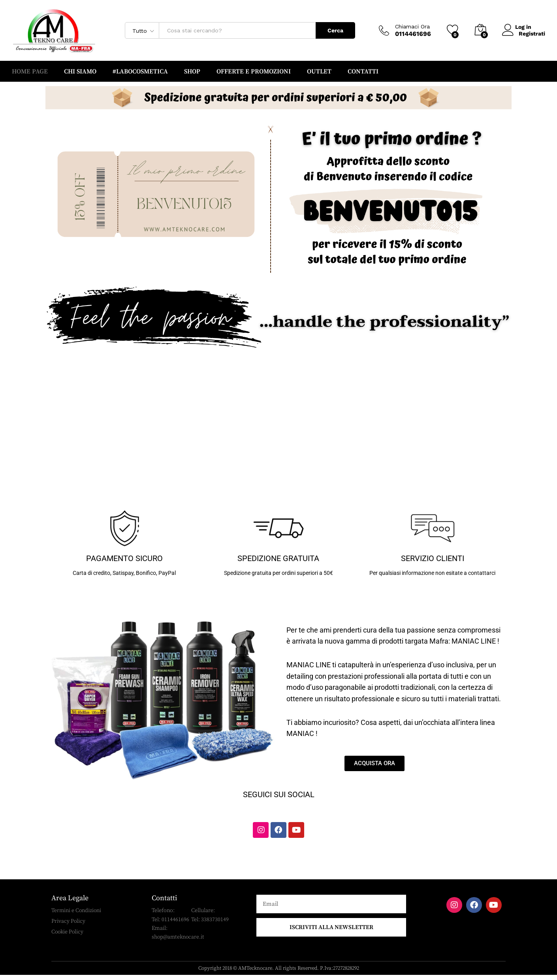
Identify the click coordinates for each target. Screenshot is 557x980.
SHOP (192, 71)
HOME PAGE (30, 71)
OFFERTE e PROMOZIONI (254, 71)
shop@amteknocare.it (179, 941)
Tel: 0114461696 (170, 924)
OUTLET (319, 71)
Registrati (532, 34)
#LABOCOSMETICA (140, 71)
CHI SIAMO (80, 71)
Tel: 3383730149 (210, 924)
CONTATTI (363, 71)
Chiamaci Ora (412, 26)
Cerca (335, 30)
